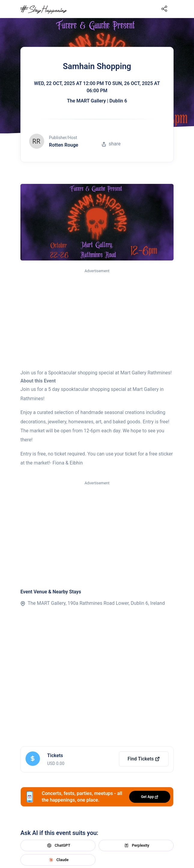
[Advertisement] (97, 319)
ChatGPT (58, 845)
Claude (58, 860)
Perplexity (136, 845)
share (111, 144)
